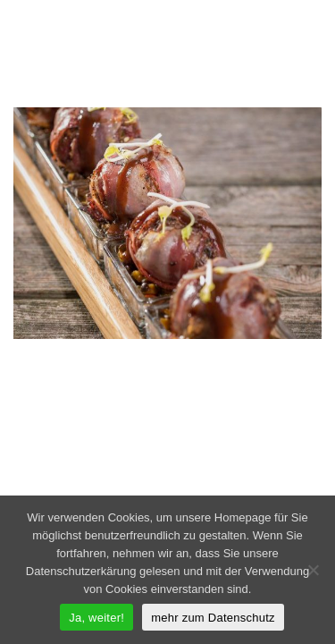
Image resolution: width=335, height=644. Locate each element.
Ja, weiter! (96, 618)
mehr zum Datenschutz (213, 618)
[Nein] (313, 570)
